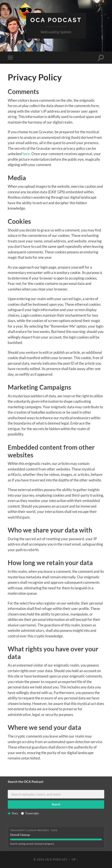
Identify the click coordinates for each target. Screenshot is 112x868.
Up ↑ (75, 859)
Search (56, 804)
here (26, 154)
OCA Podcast (56, 20)
